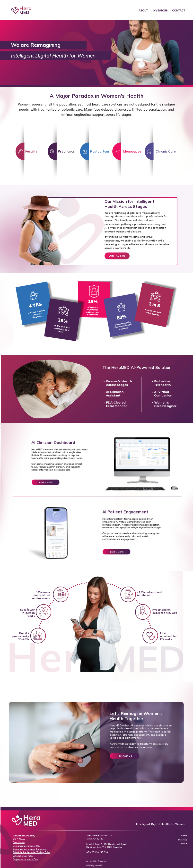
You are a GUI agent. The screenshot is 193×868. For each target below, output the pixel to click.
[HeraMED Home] (21, 10)
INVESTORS (160, 11)
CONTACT (179, 11)
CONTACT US (117, 256)
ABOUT (143, 11)
